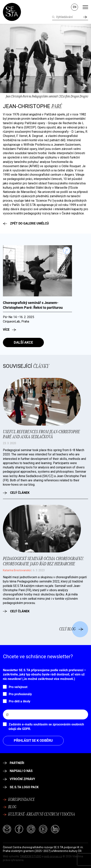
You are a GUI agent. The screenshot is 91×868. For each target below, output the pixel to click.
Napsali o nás (18, 771)
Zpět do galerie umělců (26, 223)
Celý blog (71, 629)
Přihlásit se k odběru (33, 740)
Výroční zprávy (19, 779)
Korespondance (19, 800)
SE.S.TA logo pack (21, 787)
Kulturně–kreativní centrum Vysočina (39, 815)
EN (75, 7)
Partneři (14, 763)
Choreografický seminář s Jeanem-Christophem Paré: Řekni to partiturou (33, 305)
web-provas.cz (53, 856)
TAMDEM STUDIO (31, 856)
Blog (10, 807)
